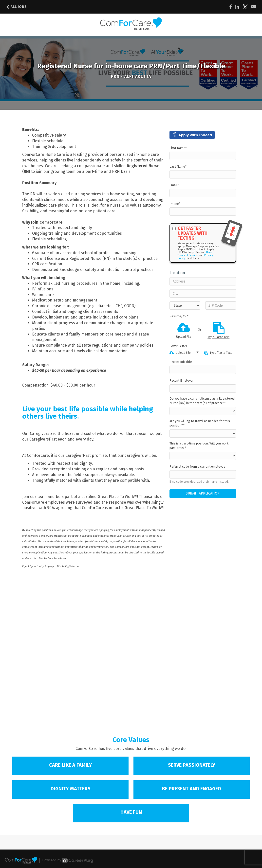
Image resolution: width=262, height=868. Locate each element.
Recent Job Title (181, 362)
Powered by (68, 860)
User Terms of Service (195, 254)
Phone (175, 204)
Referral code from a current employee (197, 467)
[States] (185, 305)
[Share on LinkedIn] (237, 7)
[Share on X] (245, 7)
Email (174, 185)
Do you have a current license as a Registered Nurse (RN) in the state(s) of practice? (202, 401)
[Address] (203, 281)
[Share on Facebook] (230, 7)
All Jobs (17, 7)
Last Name (178, 167)
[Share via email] (254, 7)
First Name (178, 148)
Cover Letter (178, 346)
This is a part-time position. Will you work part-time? (199, 446)
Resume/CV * (179, 316)
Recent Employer (182, 381)
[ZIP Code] (221, 305)
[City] (203, 293)
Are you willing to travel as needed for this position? (200, 423)
